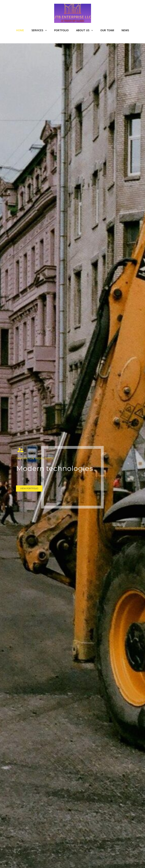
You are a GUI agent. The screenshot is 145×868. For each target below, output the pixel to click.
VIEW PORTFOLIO (29, 488)
